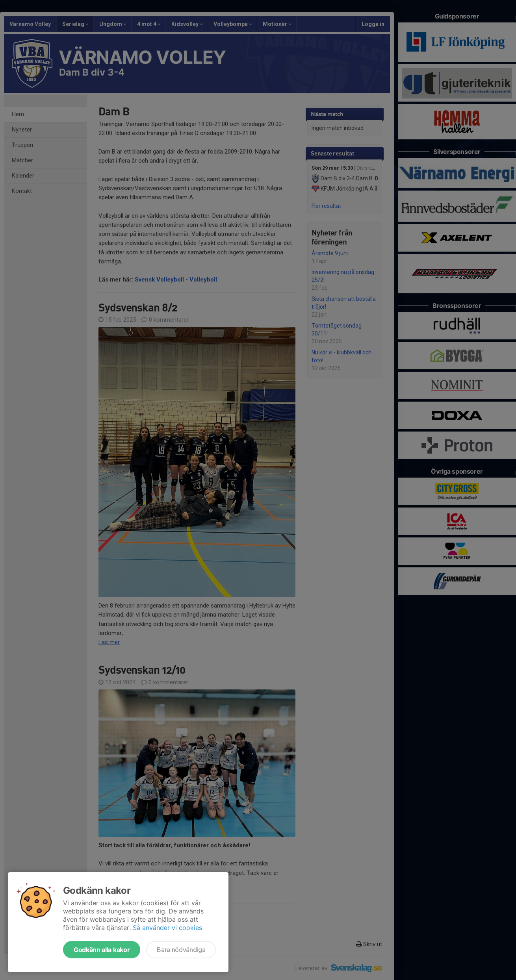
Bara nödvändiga (181, 950)
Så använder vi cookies (167, 928)
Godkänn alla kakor (102, 950)
